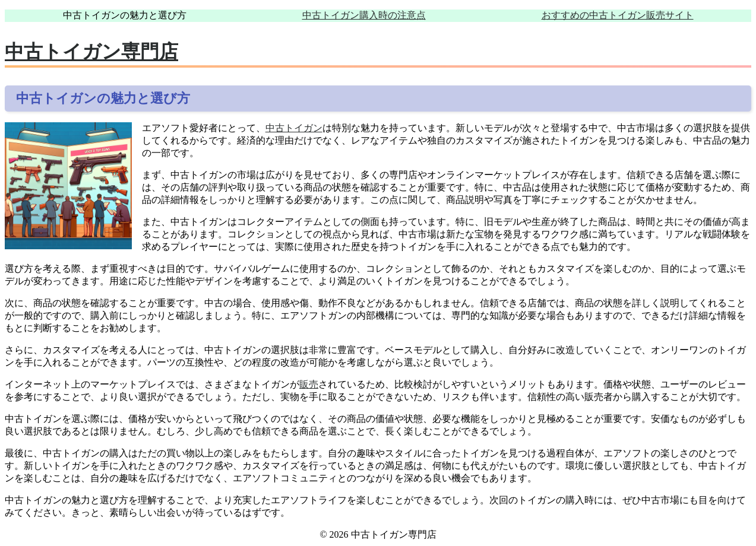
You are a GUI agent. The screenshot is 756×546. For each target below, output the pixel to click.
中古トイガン (294, 128)
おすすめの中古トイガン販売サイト (618, 15)
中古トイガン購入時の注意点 (364, 15)
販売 (309, 384)
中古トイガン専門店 (91, 52)
